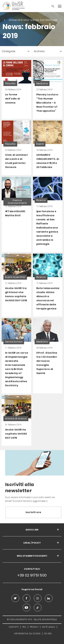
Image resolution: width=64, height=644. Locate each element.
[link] (16, 89)
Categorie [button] (9, 51)
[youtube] (27, 608)
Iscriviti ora (33, 512)
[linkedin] (49, 598)
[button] (51, 7)
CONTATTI (14, 627)
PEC (24, 627)
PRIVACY (34, 627)
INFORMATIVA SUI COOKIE (27, 634)
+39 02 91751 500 (32, 575)
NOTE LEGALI (49, 627)
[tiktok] (38, 608)
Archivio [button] (39, 51)
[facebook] (27, 598)
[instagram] (38, 598)
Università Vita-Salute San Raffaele (33, 20)
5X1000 (48, 634)
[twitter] (15, 598)
